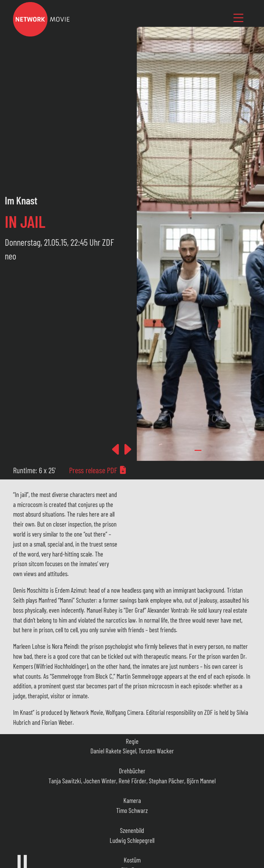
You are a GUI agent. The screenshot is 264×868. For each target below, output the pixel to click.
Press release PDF (98, 470)
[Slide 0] (198, 450)
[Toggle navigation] (239, 18)
